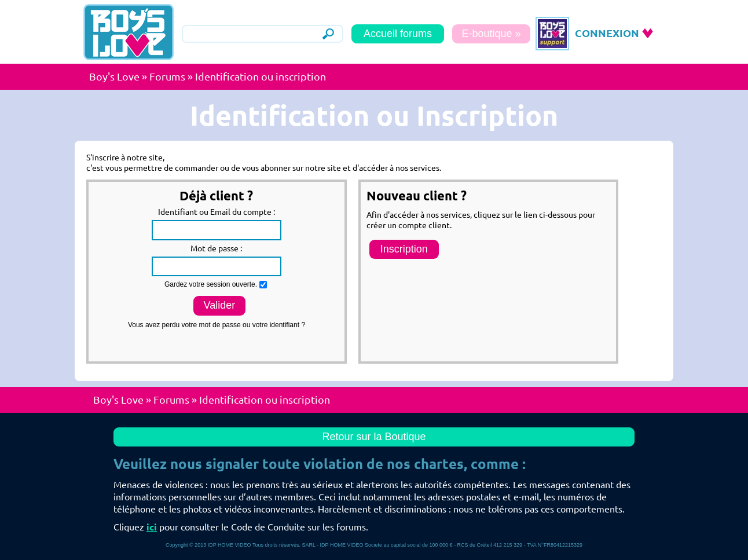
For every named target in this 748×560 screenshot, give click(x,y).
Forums (167, 76)
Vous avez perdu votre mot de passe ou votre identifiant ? (217, 325)
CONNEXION (607, 33)
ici (152, 527)
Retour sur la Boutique (374, 437)
